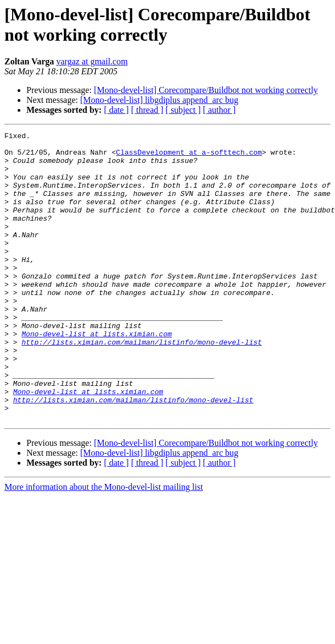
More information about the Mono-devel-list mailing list (104, 545)
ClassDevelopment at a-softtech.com (189, 157)
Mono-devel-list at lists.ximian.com (97, 375)
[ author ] (219, 110)
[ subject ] (183, 110)
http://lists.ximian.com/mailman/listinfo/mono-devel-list (142, 385)
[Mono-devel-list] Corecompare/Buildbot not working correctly (206, 90)
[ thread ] (147, 110)
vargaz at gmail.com (92, 61)
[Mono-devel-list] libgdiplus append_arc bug (160, 100)
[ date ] (116, 110)
